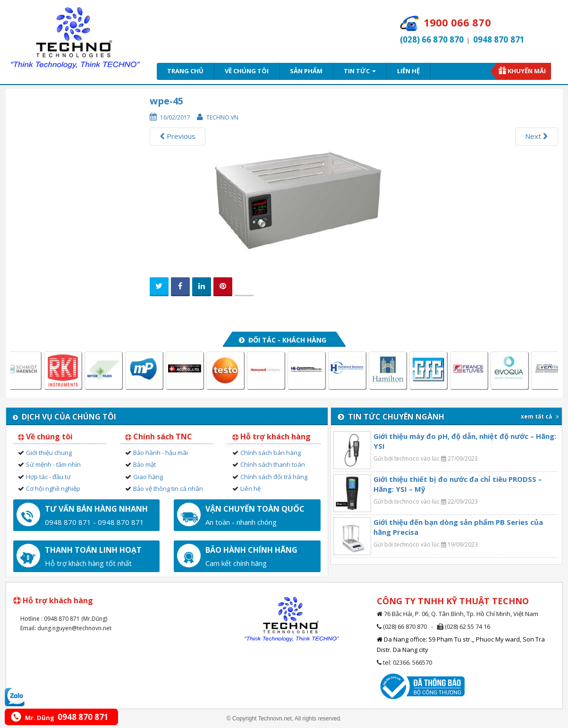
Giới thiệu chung (49, 453)
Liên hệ (408, 71)
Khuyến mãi (527, 71)
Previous (178, 136)
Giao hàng (148, 477)
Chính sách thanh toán (273, 464)
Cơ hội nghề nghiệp (53, 488)
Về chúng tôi (247, 71)
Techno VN (222, 117)
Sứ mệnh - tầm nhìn (53, 464)
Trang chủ (185, 71)
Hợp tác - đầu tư (48, 477)
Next (537, 136)
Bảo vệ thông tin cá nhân (168, 488)
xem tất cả (540, 416)
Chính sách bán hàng (271, 453)
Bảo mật (144, 464)
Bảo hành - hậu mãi (161, 453)
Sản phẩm (306, 71)
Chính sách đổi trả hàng (274, 477)
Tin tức (360, 71)
